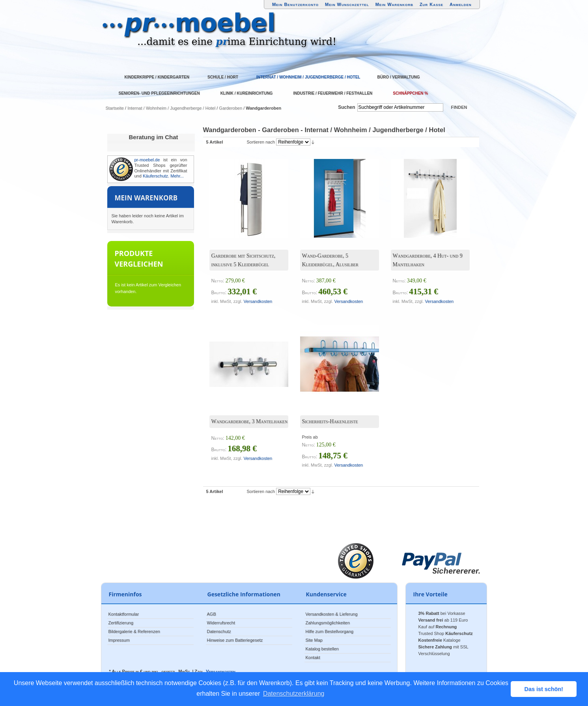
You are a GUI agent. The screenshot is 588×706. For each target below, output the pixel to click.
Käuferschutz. (156, 176)
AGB (212, 614)
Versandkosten (258, 301)
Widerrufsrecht (221, 623)
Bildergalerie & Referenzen (134, 631)
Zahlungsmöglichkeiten (328, 623)
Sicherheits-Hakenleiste (330, 421)
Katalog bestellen (322, 649)
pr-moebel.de (147, 160)
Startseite (115, 108)
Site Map (314, 640)
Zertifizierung (121, 623)
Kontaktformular (124, 614)
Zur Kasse (431, 4)
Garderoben (231, 108)
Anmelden (461, 4)
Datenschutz (219, 631)
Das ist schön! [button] (544, 689)
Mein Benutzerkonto (295, 4)
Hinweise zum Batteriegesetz (235, 640)
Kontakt (313, 657)
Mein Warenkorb (394, 4)
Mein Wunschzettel (347, 4)
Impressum (119, 640)
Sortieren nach (261, 142)
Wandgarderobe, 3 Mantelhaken (250, 421)
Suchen (346, 107)
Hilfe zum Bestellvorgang (330, 631)
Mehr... (177, 176)
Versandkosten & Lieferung (332, 614)
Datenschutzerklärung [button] (294, 694)
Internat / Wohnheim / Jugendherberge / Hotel (171, 108)
